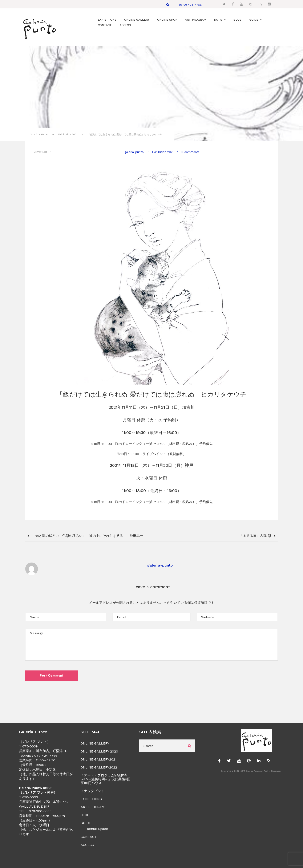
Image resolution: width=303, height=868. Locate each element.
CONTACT (89, 836)
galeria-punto (134, 151)
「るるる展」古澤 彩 (256, 535)
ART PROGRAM (93, 806)
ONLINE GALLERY (95, 743)
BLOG (85, 814)
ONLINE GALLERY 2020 (99, 751)
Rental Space (97, 828)
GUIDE (86, 822)
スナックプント (92, 790)
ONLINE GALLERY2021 (99, 759)
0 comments (190, 151)
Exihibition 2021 (163, 151)
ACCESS (87, 844)
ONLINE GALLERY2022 (99, 767)
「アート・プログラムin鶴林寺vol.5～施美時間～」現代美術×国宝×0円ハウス (106, 779)
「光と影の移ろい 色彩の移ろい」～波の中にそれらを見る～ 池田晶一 (87, 535)
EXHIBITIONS (91, 798)
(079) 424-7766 (190, 5)
